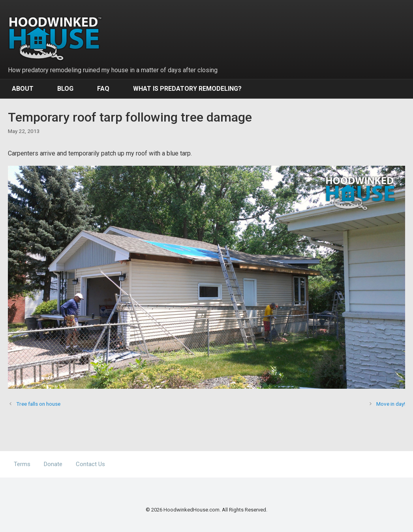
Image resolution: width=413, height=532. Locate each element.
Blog (65, 89)
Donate (53, 464)
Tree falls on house (38, 404)
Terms (22, 464)
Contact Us (90, 464)
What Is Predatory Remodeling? (187, 89)
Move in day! (391, 404)
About (23, 89)
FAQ (103, 89)
